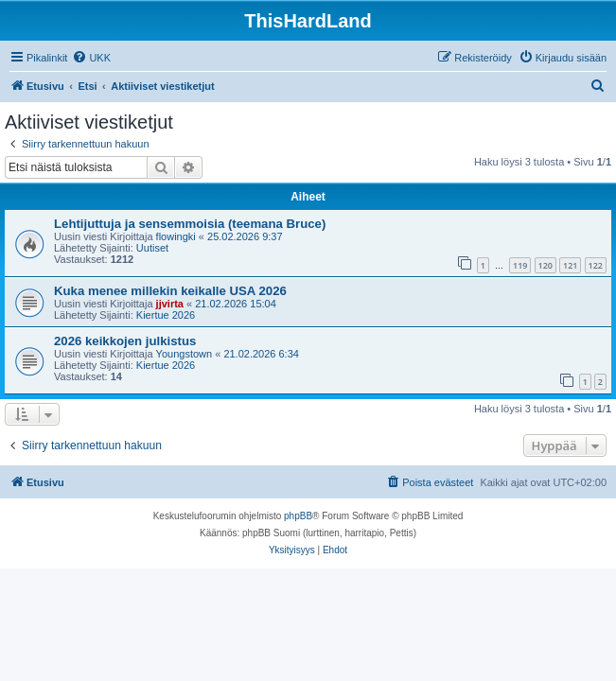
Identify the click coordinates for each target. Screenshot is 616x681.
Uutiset (152, 248)
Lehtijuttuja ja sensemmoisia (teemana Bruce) (190, 224)
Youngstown (185, 354)
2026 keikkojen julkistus (125, 341)
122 (596, 265)
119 (520, 265)
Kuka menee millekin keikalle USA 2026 (170, 291)
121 (570, 265)
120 (546, 265)
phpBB (298, 516)
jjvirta (170, 304)
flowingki (176, 236)
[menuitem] (91, 58)
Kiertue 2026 (166, 315)
